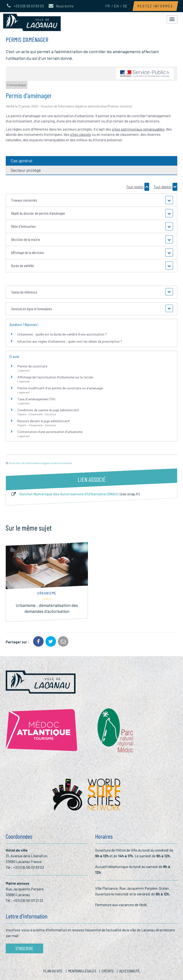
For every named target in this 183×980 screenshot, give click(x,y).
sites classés (81, 134)
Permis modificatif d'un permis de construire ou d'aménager (60, 388)
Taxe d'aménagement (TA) (36, 399)
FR (108, 6)
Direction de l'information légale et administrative (40, 463)
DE (125, 6)
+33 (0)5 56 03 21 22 (28, 900)
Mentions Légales (82, 971)
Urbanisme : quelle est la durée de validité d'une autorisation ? (62, 334)
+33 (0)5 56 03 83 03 (29, 867)
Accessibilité (130, 971)
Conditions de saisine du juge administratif (48, 410)
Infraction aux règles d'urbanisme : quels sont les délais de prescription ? (70, 341)
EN (116, 6)
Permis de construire (32, 366)
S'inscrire (24, 948)
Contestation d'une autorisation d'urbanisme (50, 432)
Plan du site (53, 971)
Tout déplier (165, 187)
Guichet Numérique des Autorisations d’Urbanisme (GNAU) (75, 494)
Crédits (108, 971)
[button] (91, 200)
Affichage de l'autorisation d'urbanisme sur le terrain (55, 377)
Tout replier (138, 187)
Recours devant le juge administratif (43, 421)
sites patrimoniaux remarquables (138, 129)
